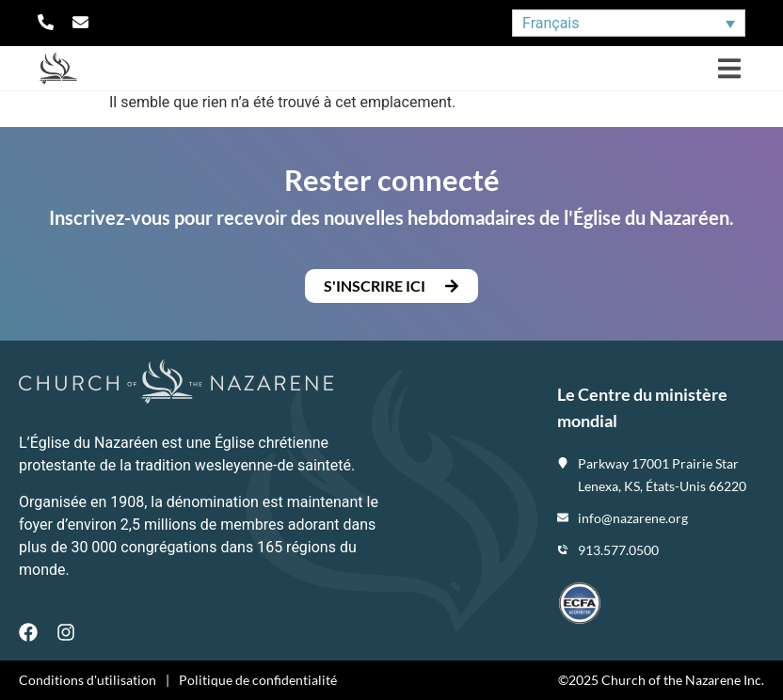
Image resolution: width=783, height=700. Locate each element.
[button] (729, 68)
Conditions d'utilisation (88, 680)
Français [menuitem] (551, 23)
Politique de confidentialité (258, 680)
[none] (629, 23)
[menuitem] (629, 23)
